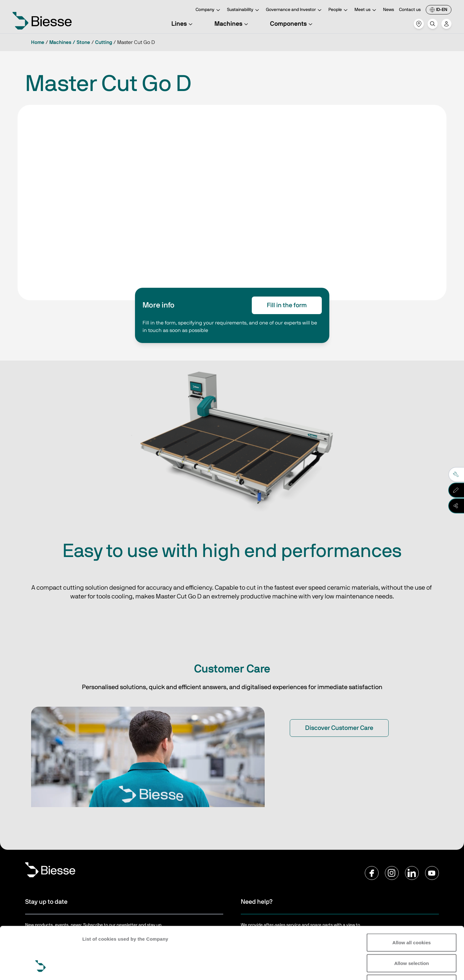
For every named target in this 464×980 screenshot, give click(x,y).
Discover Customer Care (339, 728)
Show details (430, 968)
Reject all (412, 939)
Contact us (410, 10)
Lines (183, 24)
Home (38, 42)
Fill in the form (287, 305)
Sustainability (244, 10)
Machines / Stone (70, 42)
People (339, 10)
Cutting (104, 42)
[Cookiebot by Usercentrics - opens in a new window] (41, 968)
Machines (232, 24)
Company (209, 10)
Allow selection (412, 918)
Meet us (366, 10)
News (388, 10)
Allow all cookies (412, 898)
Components (292, 24)
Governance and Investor (295, 10)
